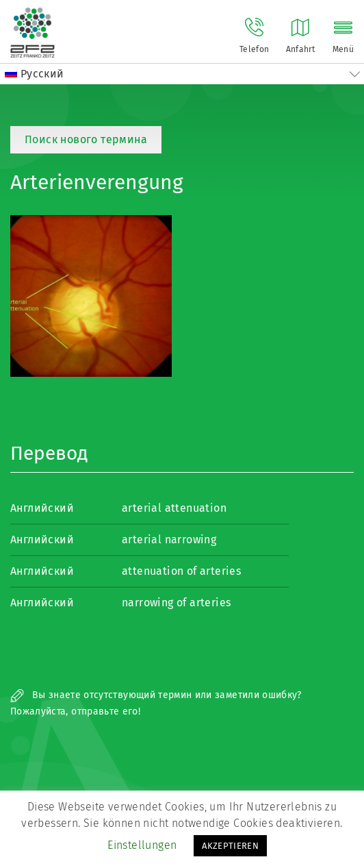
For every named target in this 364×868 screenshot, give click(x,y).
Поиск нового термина (86, 139)
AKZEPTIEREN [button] (230, 846)
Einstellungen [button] (142, 845)
